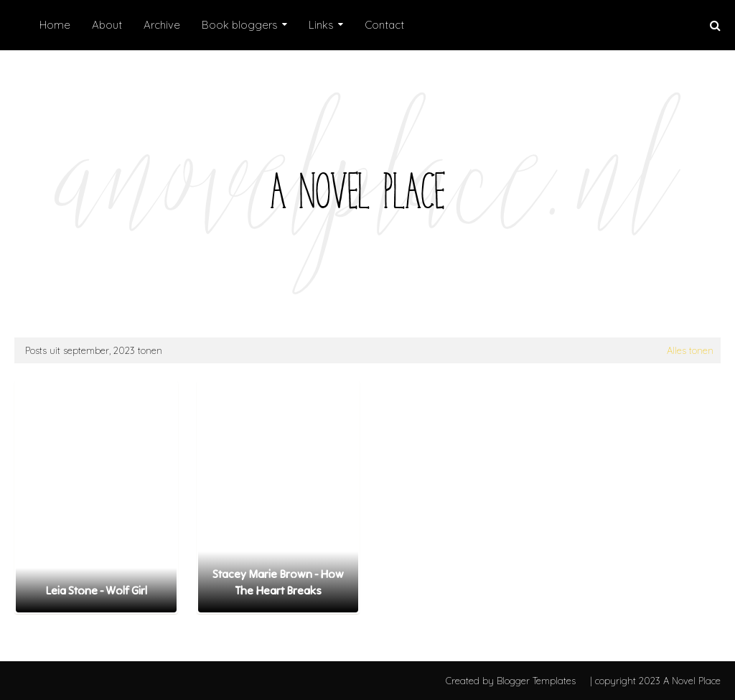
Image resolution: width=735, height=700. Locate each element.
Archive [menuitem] (162, 25)
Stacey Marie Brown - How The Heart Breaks (278, 582)
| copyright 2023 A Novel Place (655, 681)
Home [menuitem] (55, 25)
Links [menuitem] (321, 25)
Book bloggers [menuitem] (240, 25)
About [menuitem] (107, 25)
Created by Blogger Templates (511, 681)
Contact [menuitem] (384, 25)
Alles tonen (690, 350)
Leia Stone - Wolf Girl (96, 590)
